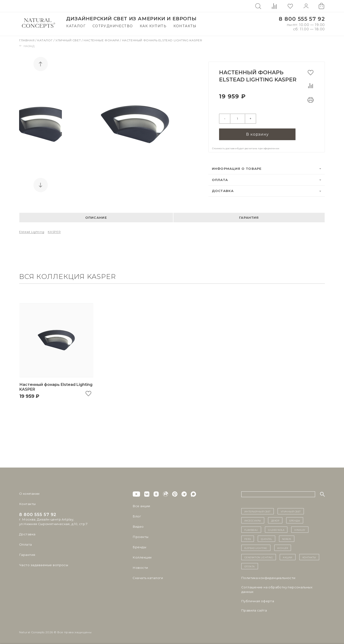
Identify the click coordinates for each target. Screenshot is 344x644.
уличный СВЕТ (291, 511)
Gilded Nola (276, 529)
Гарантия (249, 217)
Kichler (283, 548)
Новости (140, 567)
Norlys (287, 538)
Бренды (139, 547)
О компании (29, 493)
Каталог (76, 26)
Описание (96, 217)
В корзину (257, 134)
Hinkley (300, 529)
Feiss (248, 538)
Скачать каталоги (148, 577)
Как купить (153, 26)
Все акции (141, 506)
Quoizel (266, 538)
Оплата (220, 179)
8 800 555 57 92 (302, 19)
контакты (309, 557)
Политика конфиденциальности (268, 577)
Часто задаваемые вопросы (43, 564)
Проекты (140, 536)
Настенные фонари (102, 40)
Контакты (185, 26)
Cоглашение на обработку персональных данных (277, 589)
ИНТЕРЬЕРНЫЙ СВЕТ (258, 511)
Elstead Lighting (32, 231)
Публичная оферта (258, 601)
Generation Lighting (259, 557)
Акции (288, 557)
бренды (295, 520)
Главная (27, 40)
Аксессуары (253, 520)
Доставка (223, 190)
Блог (137, 516)
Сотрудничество (113, 26)
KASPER (54, 231)
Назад (27, 46)
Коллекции (142, 557)
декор (275, 520)
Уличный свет (69, 40)
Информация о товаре (237, 168)
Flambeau (251, 529)
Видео (138, 526)
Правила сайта (254, 610)
